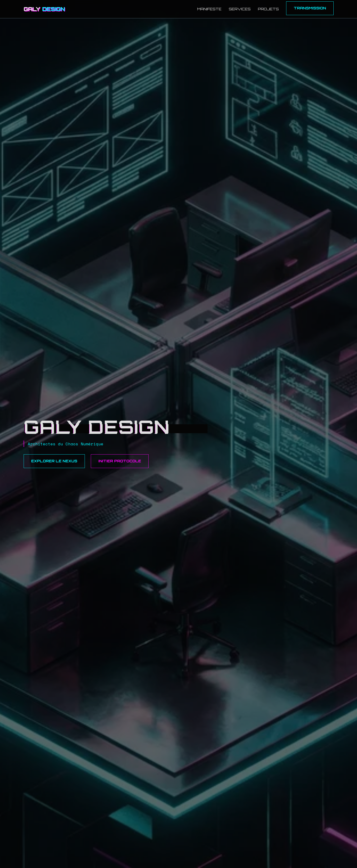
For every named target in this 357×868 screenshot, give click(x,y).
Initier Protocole (120, 461)
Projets (268, 9)
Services (240, 9)
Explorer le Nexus (54, 461)
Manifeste (209, 9)
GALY (44, 9)
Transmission (310, 8)
